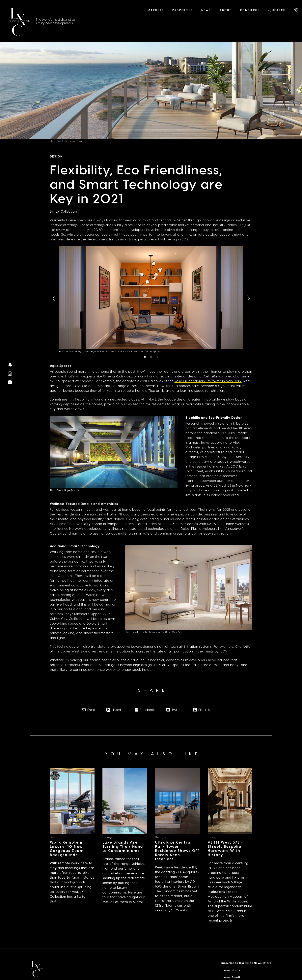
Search (279, 10)
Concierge (250, 10)
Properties (182, 10)
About (225, 10)
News (206, 10)
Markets (156, 10)
